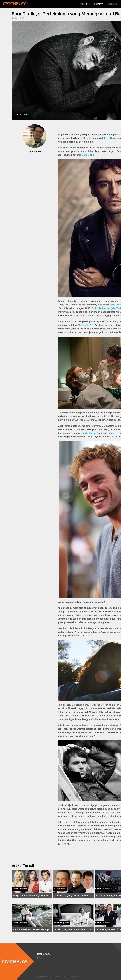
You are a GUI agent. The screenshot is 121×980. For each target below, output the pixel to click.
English (85, 4)
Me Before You (86, 325)
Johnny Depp (109, 138)
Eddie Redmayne (101, 308)
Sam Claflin (88, 155)
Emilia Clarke (89, 433)
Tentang (40, 958)
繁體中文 (98, 4)
